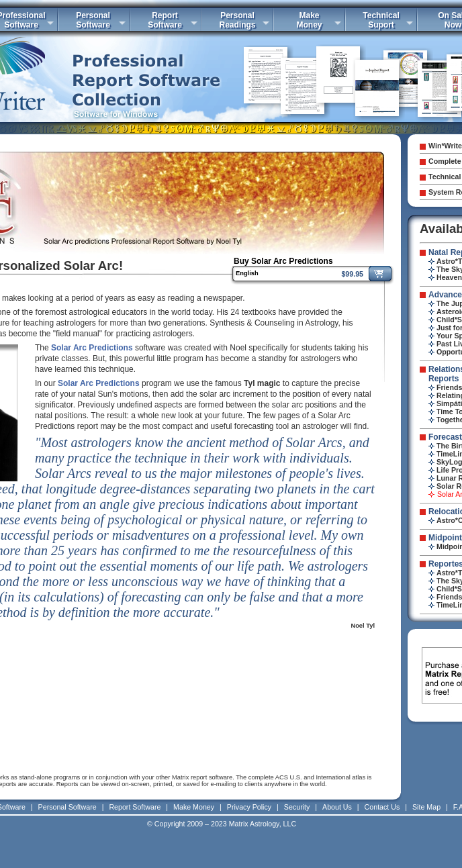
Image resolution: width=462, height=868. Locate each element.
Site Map (426, 807)
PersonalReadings (237, 20)
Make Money (194, 807)
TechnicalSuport (381, 20)
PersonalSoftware (93, 20)
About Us (337, 807)
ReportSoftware (165, 20)
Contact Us (382, 807)
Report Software (135, 807)
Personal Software (67, 807)
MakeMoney (309, 20)
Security (297, 807)
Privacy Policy (249, 807)
